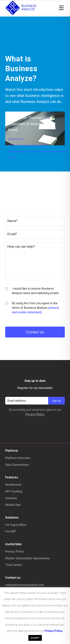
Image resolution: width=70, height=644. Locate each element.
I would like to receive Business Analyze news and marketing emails (35, 291)
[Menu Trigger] (61, 8)
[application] (35, 128)
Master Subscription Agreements (27, 558)
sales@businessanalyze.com (25, 585)
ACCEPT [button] (35, 638)
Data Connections (17, 465)
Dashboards (13, 485)
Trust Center (14, 565)
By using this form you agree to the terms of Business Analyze (35, 308)
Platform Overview (18, 458)
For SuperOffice (16, 525)
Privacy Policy (15, 552)
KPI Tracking (14, 491)
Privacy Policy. (35, 414)
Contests (11, 498)
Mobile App (13, 505)
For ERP (11, 531)
